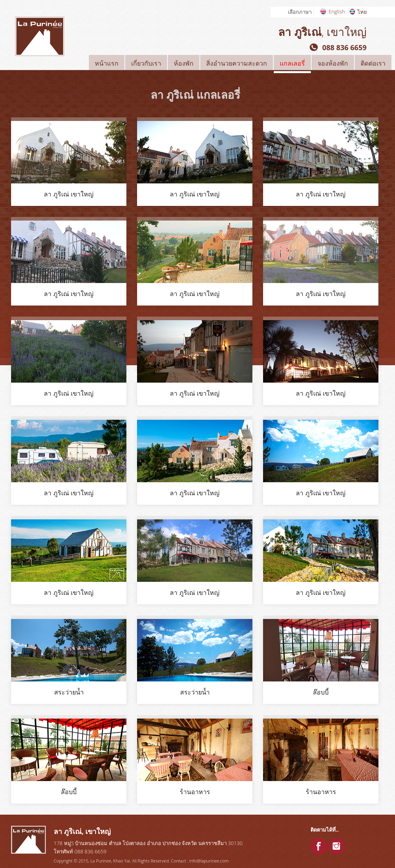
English (337, 11)
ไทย (362, 12)
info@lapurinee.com (209, 861)
